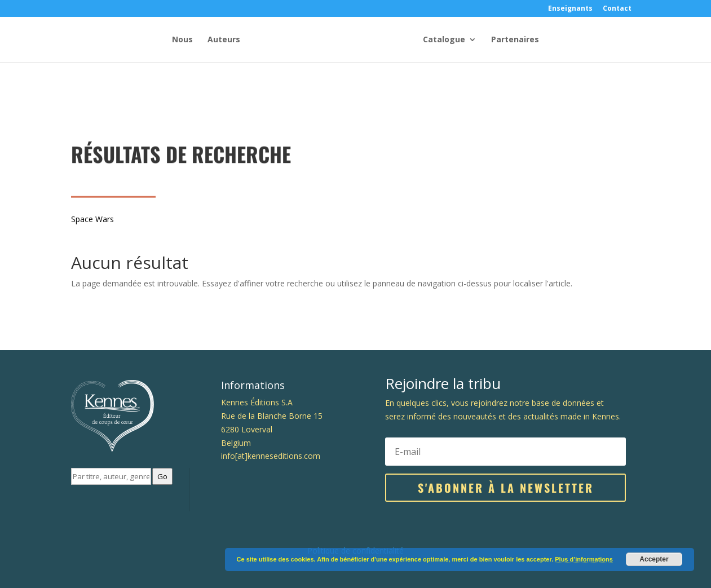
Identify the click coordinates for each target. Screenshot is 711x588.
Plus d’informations (584, 559)
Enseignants (570, 9)
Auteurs (224, 40)
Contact (617, 9)
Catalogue (444, 40)
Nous (182, 40)
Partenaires (515, 40)
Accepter (654, 559)
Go (162, 476)
